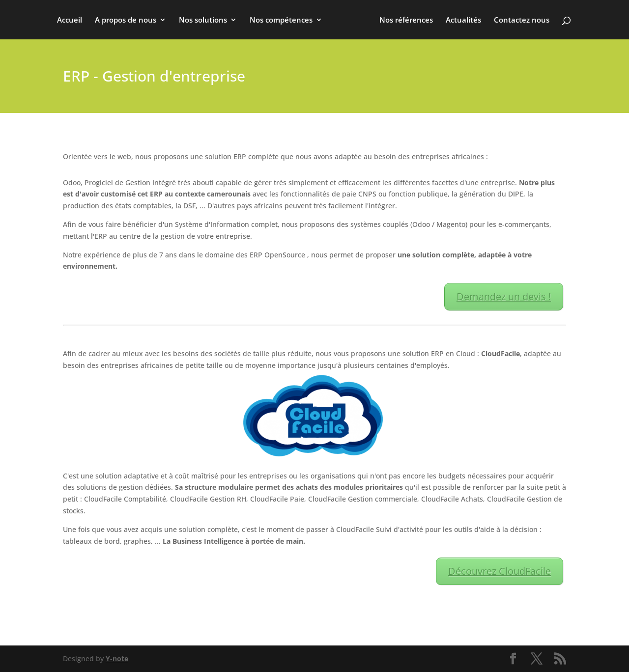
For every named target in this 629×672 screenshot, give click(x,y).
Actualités (463, 20)
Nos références (406, 20)
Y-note (117, 658)
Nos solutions (203, 20)
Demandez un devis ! (504, 296)
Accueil (70, 20)
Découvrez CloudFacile (500, 571)
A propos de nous (126, 20)
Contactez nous (522, 20)
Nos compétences (281, 20)
